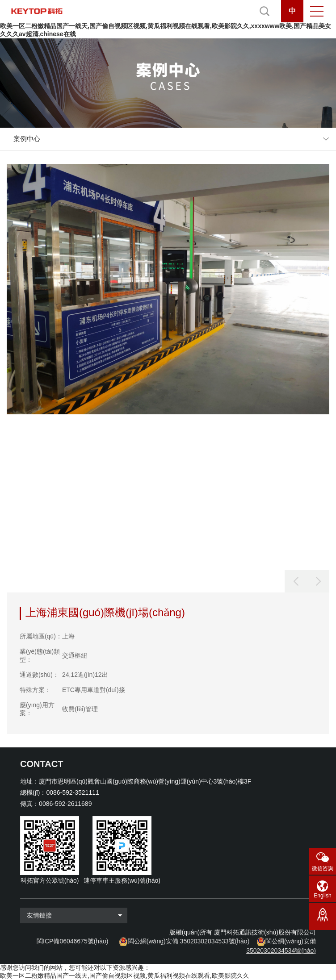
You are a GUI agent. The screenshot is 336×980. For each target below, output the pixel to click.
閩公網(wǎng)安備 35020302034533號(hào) (189, 941)
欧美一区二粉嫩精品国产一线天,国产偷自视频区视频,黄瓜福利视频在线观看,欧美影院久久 (125, 976)
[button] (318, 581)
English (322, 896)
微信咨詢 (323, 868)
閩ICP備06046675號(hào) (72, 941)
